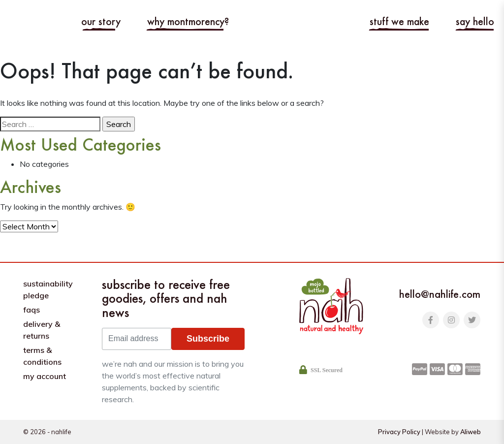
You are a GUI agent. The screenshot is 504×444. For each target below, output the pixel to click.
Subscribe (208, 339)
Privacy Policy (399, 432)
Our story (101, 21)
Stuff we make (399, 21)
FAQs (31, 310)
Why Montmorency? (188, 21)
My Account (45, 376)
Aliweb (471, 432)
